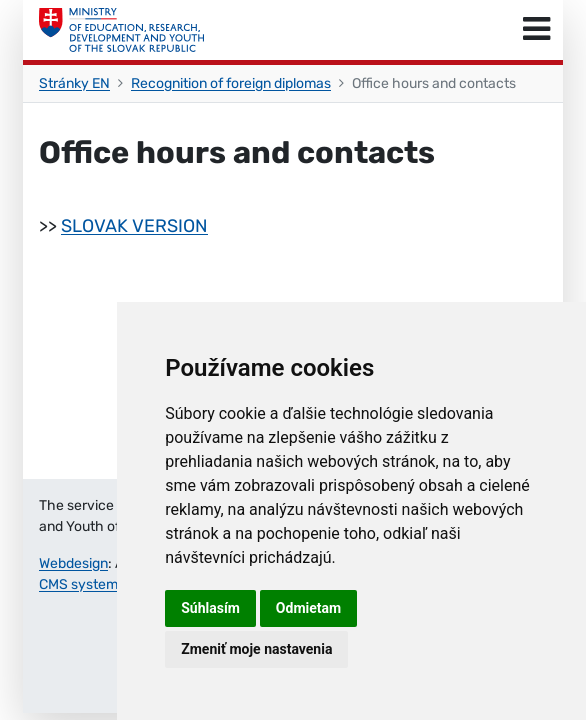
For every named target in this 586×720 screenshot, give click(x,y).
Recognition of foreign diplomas (231, 83)
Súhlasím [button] (210, 608)
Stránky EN (74, 83)
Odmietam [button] (308, 608)
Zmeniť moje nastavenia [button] (256, 649)
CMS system (78, 584)
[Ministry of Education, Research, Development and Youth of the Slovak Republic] (121, 30)
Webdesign (73, 563)
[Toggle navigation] (536, 30)
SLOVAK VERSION (134, 226)
